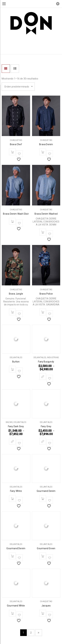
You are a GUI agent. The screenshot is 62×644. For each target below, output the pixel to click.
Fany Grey (46, 426)
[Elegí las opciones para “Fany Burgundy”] (43, 376)
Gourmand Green (46, 548)
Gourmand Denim (46, 491)
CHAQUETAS (16, 140)
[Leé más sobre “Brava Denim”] (43, 152)
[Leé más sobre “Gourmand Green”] (43, 556)
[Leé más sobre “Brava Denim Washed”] (43, 232)
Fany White (16, 491)
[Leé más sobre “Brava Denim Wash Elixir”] (12, 221)
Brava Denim (46, 144)
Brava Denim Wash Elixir (16, 214)
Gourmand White (16, 606)
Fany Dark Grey (16, 426)
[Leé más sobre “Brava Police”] (43, 312)
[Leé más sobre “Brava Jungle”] (12, 312)
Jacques (46, 606)
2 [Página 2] (31, 633)
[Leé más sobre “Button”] (12, 369)
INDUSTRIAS (53, 357)
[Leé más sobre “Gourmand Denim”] (43, 498)
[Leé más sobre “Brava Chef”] (12, 152)
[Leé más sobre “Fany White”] (12, 498)
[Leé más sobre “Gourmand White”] (12, 613)
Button (16, 362)
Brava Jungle (16, 294)
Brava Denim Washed (46, 214)
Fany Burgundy (46, 362)
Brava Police (46, 294)
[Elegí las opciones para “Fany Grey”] (43, 441)
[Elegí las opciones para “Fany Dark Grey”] (12, 441)
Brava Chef (16, 144)
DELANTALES (16, 357)
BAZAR (9, 422)
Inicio (5, 49)
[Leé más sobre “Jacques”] (43, 613)
